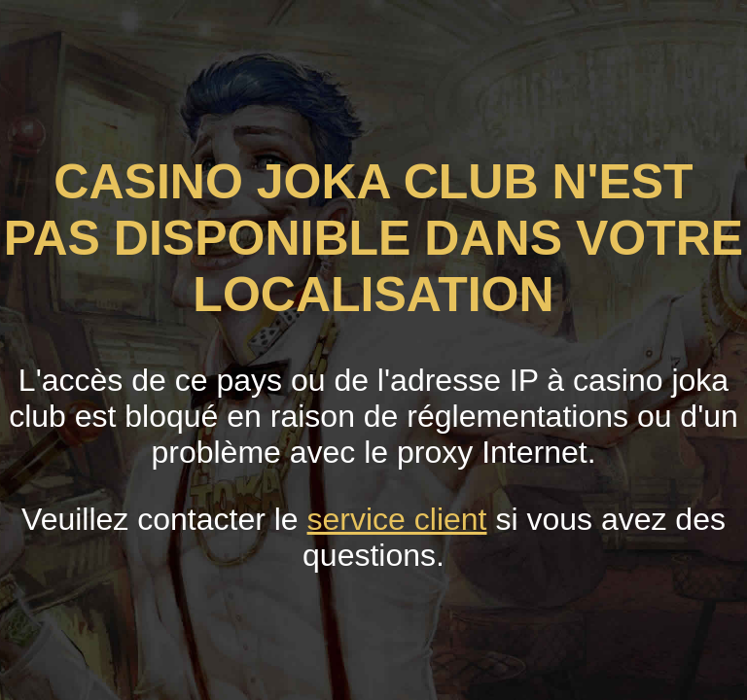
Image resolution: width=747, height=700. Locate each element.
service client (397, 519)
